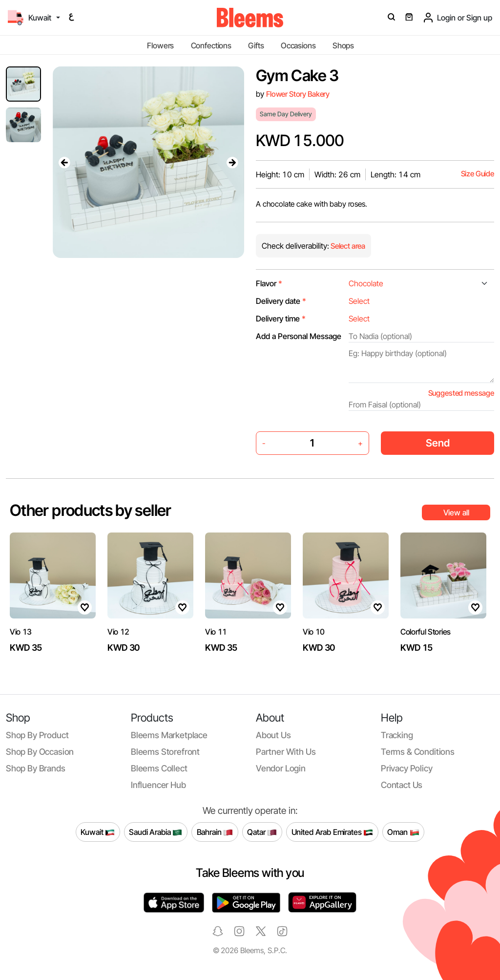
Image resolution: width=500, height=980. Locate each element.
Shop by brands (36, 768)
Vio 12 (118, 632)
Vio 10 (314, 632)
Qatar (262, 832)
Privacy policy (407, 768)
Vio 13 (21, 632)
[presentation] (64, 162)
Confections (211, 45)
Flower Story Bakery (298, 94)
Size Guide (478, 174)
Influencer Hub (158, 785)
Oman (403, 832)
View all (456, 512)
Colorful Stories (426, 632)
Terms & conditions (418, 752)
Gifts (256, 45)
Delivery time (281, 319)
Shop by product (37, 735)
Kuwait (98, 832)
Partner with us (286, 752)
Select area (347, 246)
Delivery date (281, 301)
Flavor (269, 283)
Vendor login (281, 768)
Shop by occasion (40, 752)
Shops (343, 45)
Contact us (402, 785)
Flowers (160, 45)
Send (438, 443)
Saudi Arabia (156, 832)
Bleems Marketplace (169, 735)
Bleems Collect (159, 768)
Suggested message (461, 393)
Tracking (397, 735)
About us (273, 735)
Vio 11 (216, 632)
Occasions (298, 45)
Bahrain (215, 832)
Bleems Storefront (165, 752)
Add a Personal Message (299, 336)
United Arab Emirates (333, 832)
